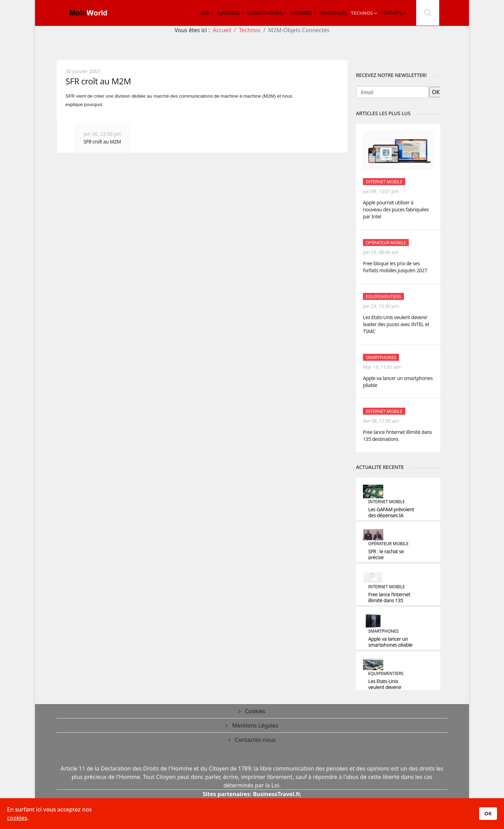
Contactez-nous (255, 740)
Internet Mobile (384, 182)
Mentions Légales (254, 725)
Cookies (255, 711)
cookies (17, 818)
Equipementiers (383, 297)
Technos (362, 13)
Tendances (334, 13)
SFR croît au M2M (98, 81)
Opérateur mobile (386, 243)
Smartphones (265, 13)
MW (205, 13)
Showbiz (301, 13)
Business (228, 13)
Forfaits (391, 13)
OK (488, 813)
